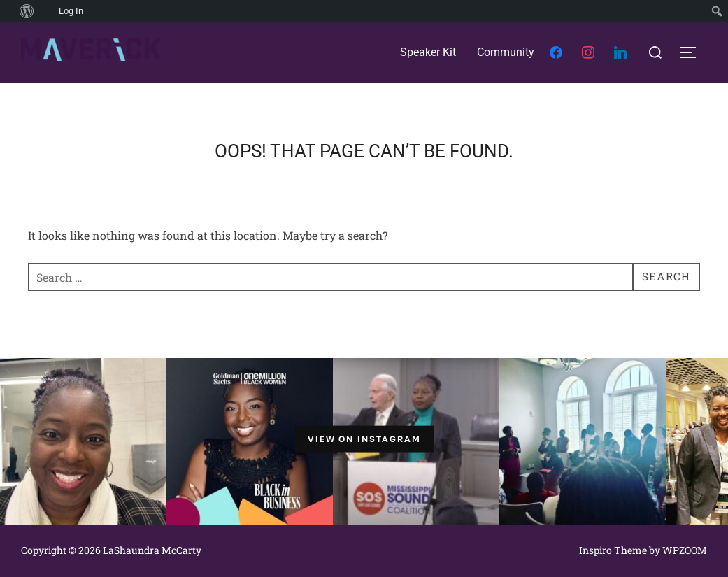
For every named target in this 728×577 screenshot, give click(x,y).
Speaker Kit (428, 52)
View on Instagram (364, 439)
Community (506, 52)
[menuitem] (7, 11)
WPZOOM (685, 550)
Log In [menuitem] (71, 11)
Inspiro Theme (613, 550)
